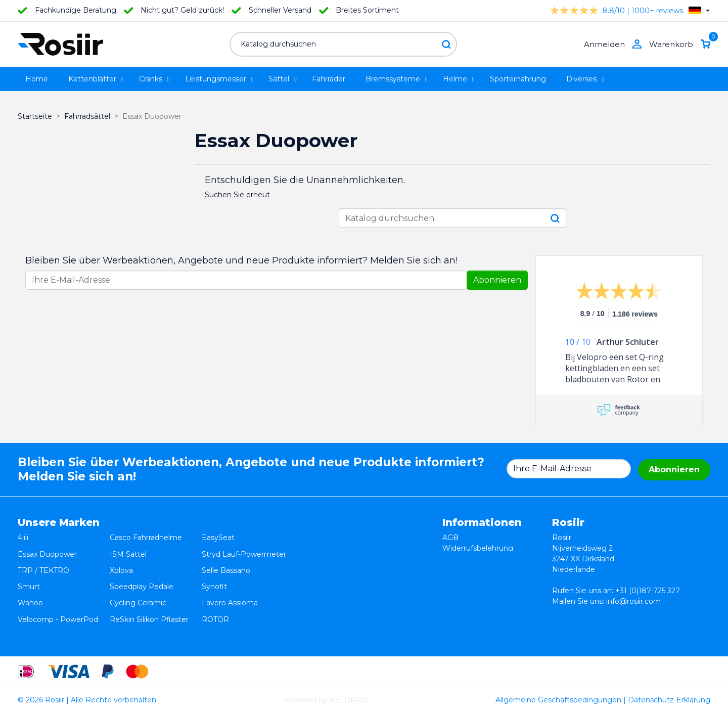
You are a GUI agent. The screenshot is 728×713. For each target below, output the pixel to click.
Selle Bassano (226, 559)
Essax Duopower (47, 548)
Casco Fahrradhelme (146, 538)
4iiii (23, 538)
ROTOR (215, 591)
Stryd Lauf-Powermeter (244, 548)
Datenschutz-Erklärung (669, 700)
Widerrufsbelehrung (478, 548)
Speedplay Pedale (142, 569)
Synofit (214, 569)
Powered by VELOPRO (326, 700)
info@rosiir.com (633, 601)
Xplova (121, 559)
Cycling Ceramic (138, 580)
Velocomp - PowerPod (58, 591)
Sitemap (457, 591)
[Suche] (343, 44)
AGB (450, 538)
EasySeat (218, 538)
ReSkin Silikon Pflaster (149, 591)
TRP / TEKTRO (43, 559)
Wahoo (30, 580)
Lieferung (460, 569)
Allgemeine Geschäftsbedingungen (558, 700)
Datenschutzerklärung (482, 559)
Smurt (29, 569)
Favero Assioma (230, 580)
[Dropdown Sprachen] (699, 10)
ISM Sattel (128, 548)
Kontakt (457, 580)
